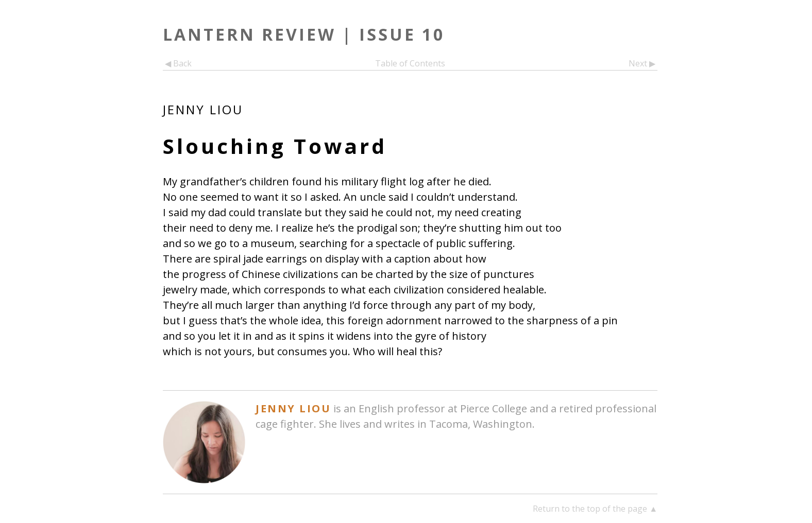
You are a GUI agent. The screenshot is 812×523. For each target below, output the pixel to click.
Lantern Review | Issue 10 (304, 34)
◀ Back (177, 63)
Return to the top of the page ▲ (595, 509)
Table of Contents (410, 63)
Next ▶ (643, 63)
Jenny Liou (203, 109)
